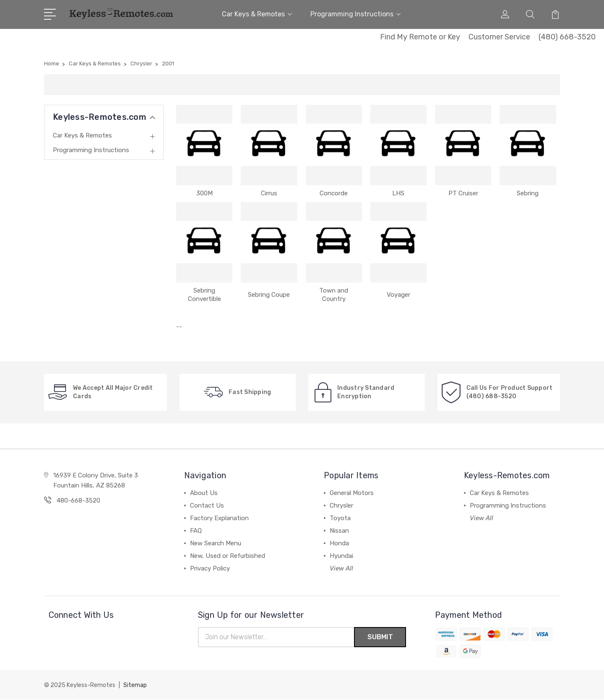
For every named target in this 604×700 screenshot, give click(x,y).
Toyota (340, 518)
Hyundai (341, 556)
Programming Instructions (355, 14)
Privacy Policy (210, 568)
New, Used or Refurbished (228, 556)
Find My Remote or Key (420, 37)
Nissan (339, 531)
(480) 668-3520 (567, 37)
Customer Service (499, 37)
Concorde (334, 193)
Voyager (398, 295)
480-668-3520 (78, 500)
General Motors (352, 493)
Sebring (528, 193)
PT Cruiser (463, 193)
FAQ (196, 531)
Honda (339, 543)
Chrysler (341, 506)
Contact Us (207, 506)
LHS (398, 193)
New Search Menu (216, 543)
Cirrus (269, 193)
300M (204, 193)
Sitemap (135, 686)
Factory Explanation (219, 518)
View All (341, 568)
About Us (204, 493)
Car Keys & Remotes (257, 14)
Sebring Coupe (269, 295)
